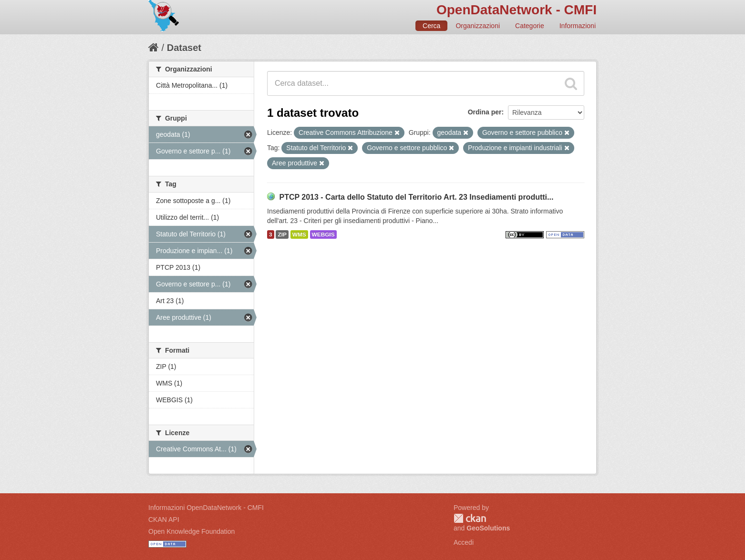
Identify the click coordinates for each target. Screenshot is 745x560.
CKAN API (164, 519)
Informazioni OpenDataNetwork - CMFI (206, 508)
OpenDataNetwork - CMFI (517, 10)
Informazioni (578, 26)
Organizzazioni (478, 26)
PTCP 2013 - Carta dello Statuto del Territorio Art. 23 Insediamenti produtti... (416, 197)
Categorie (530, 26)
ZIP (282, 234)
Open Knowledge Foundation (191, 531)
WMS (299, 234)
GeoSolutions (488, 528)
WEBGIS (323, 234)
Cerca (431, 26)
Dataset (184, 48)
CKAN (470, 518)
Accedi (464, 542)
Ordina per (485, 112)
